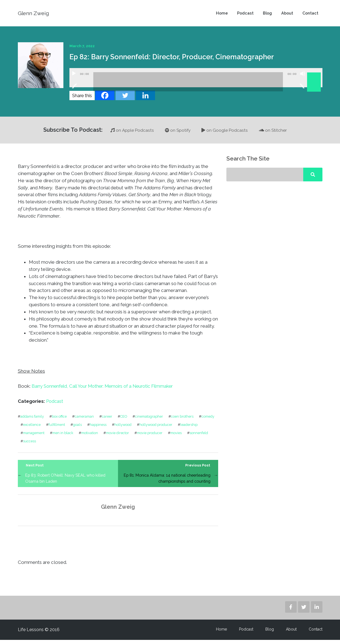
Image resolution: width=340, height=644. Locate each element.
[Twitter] (125, 99)
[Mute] (303, 84)
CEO (127, 420)
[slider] (188, 86)
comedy (30, 428)
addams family (33, 420)
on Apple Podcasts (131, 134)
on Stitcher (274, 134)
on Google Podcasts (225, 134)
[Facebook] (105, 99)
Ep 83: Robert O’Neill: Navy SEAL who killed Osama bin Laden (67, 482)
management (60, 436)
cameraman (86, 420)
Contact (310, 15)
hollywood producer (179, 428)
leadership (32, 436)
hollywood (146, 428)
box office (61, 420)
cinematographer (153, 420)
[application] (196, 81)
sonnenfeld (32, 445)
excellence (53, 428)
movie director (145, 436)
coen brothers (187, 420)
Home (219, 15)
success (56, 445)
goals (100, 428)
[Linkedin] (145, 99)
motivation (117, 436)
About (286, 15)
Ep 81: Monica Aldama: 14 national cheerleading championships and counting (168, 482)
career (110, 420)
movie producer (178, 436)
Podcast (243, 15)
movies (205, 436)
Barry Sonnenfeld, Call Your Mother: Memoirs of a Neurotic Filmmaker (107, 390)
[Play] (74, 84)
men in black (89, 436)
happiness (121, 428)
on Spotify (177, 134)
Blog (266, 15)
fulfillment (79, 428)
